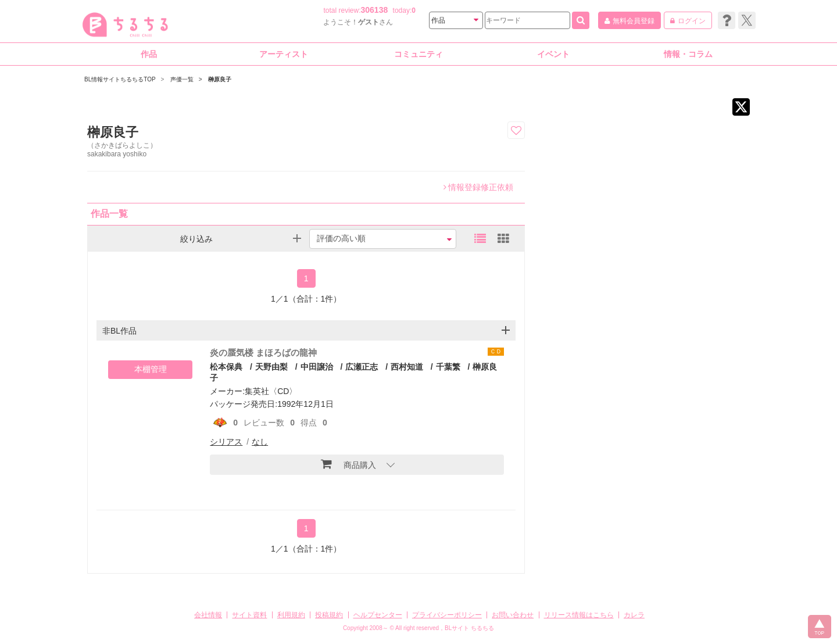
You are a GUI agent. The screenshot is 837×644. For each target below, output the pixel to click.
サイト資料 (249, 615)
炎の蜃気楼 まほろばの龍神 (263, 353)
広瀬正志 (362, 367)
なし (260, 442)
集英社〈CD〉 (271, 391)
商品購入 (348, 464)
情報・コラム (688, 54)
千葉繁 (448, 367)
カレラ (634, 615)
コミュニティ (419, 54)
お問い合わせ (513, 615)
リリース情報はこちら (579, 615)
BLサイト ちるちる (469, 628)
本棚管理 (151, 369)
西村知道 (407, 367)
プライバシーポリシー (447, 615)
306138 (375, 10)
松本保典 (226, 367)
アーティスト (284, 54)
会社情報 (208, 615)
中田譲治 (317, 367)
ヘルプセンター (378, 615)
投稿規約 (329, 615)
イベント (553, 54)
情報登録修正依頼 (478, 187)
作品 (149, 54)
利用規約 (291, 615)
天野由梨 (271, 367)
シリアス (226, 442)
